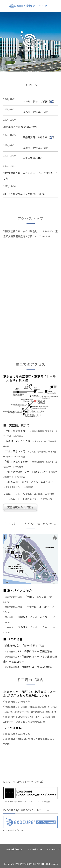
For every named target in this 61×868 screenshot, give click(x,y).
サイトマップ (53, 849)
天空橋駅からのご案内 (20, 507)
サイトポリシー (35, 849)
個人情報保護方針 (15, 849)
